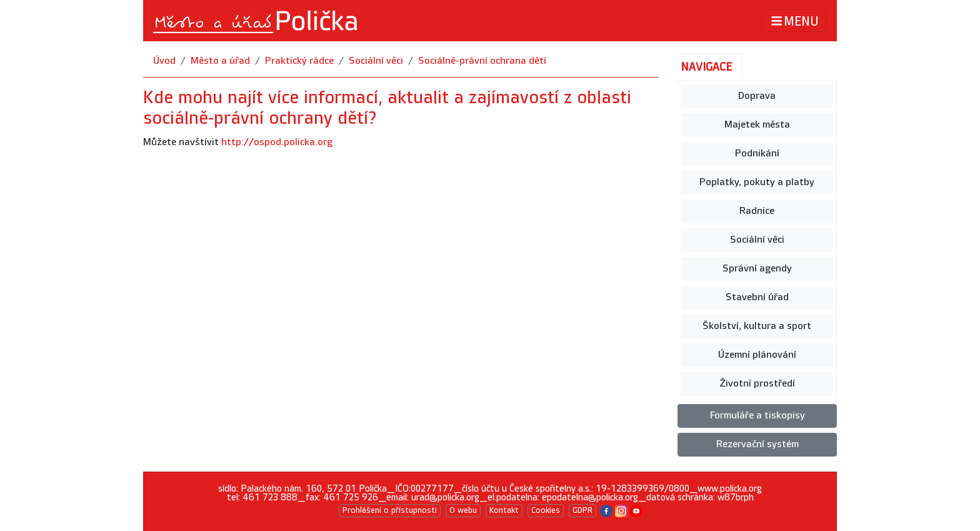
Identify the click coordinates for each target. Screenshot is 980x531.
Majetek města (757, 125)
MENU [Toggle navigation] (794, 21)
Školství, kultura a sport (757, 326)
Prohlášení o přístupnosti (390, 510)
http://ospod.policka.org (277, 142)
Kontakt (504, 510)
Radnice (757, 211)
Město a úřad (220, 61)
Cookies (546, 510)
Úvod (164, 61)
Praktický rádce (299, 61)
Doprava (757, 96)
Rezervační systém (757, 444)
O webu (463, 510)
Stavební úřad (757, 297)
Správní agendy (757, 269)
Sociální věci (376, 61)
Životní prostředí (757, 384)
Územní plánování (757, 355)
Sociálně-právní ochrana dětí (482, 61)
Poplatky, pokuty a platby (757, 182)
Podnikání (757, 154)
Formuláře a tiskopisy (757, 416)
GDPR (582, 510)
